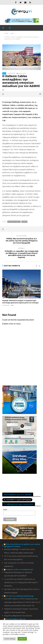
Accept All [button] (22, 639)
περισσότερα (40, 94)
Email (5, 510)
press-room (22, 73)
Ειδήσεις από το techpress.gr (19, 569)
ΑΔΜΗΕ (24, 222)
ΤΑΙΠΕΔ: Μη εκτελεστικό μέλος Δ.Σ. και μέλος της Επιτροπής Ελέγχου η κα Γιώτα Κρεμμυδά (21, 240)
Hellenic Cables (14, 222)
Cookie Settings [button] (10, 639)
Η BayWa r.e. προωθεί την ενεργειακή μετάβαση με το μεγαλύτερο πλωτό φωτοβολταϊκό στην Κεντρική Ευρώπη (21, 253)
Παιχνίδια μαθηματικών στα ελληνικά (18, 616)
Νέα (4, 73)
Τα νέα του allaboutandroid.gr (20, 596)
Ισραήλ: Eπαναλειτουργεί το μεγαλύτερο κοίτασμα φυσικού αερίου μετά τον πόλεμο (20, 302)
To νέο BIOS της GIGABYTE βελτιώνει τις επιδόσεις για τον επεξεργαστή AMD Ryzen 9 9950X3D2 (21, 582)
